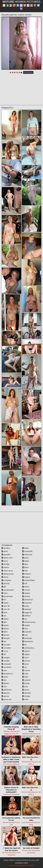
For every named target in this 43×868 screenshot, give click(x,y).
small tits (27, 632)
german (6, 584)
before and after (9, 558)
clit (4, 654)
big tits (5, 629)
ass (4, 616)
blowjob (6, 638)
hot (4, 600)
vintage (26, 696)
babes (5, 619)
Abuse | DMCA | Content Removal (16, 860)
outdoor (26, 680)
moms (26, 587)
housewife (27, 551)
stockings (27, 638)
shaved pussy (29, 622)
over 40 (6, 609)
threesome (28, 641)
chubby (6, 564)
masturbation (29, 580)
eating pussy (8, 574)
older (25, 677)
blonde (5, 635)
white (25, 699)
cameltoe (6, 648)
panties (26, 596)
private (26, 683)
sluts (25, 629)
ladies (26, 561)
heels (26, 548)
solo (25, 635)
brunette (6, 645)
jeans (26, 558)
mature (26, 670)
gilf (4, 587)
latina (26, 567)
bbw (4, 622)
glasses (6, 693)
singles (26, 625)
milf (25, 584)
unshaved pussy (30, 648)
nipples (26, 593)
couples (6, 661)
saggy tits (27, 612)
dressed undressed (10, 674)
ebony (5, 577)
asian (5, 551)
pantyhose (28, 600)
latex (25, 564)
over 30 (6, 606)
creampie (6, 664)
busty (5, 561)
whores (26, 661)
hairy (5, 593)
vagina (26, 654)
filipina (5, 683)
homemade (7, 596)
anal (4, 612)
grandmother (8, 590)
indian (5, 603)
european (6, 580)
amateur (6, 548)
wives (26, 664)
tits (24, 645)
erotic (5, 677)
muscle (26, 590)
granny (5, 696)
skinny (26, 690)
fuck (4, 687)
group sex (7, 699)
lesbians (27, 574)
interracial (27, 555)
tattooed (27, 693)
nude (25, 674)
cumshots (6, 667)
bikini (5, 632)
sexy (25, 687)
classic (5, 567)
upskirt (26, 651)
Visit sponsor (28, 72)
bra (4, 641)
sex (25, 619)
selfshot (26, 616)
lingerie (26, 577)
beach (5, 625)
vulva (25, 658)
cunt (4, 670)
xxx (25, 667)
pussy (26, 606)
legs (25, 571)
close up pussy (9, 571)
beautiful (6, 555)
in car (5, 651)
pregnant (27, 603)
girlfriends (7, 690)
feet (4, 680)
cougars (6, 658)
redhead (27, 609)
